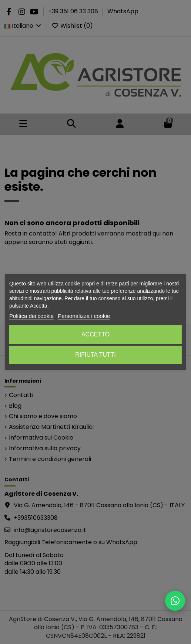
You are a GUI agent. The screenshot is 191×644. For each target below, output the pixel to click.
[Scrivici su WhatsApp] (175, 601)
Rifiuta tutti (95, 355)
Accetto (95, 334)
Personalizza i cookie (84, 316)
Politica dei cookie (31, 316)
